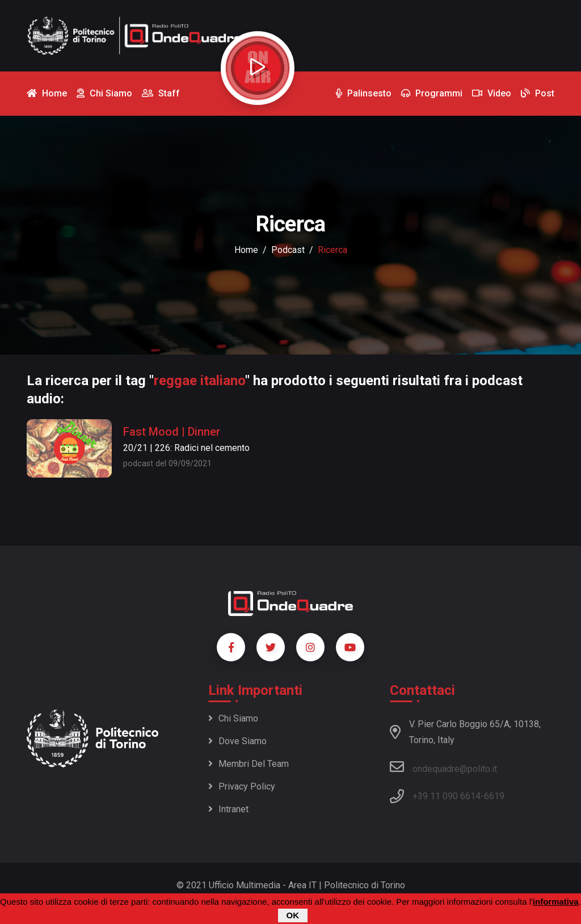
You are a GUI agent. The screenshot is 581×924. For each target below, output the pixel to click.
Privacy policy (242, 786)
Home (246, 250)
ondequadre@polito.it (443, 767)
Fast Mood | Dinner (172, 432)
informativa (556, 903)
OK (293, 916)
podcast (288, 250)
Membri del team (249, 764)
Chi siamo (233, 718)
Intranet (228, 809)
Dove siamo (237, 741)
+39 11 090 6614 (447, 796)
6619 (494, 796)
